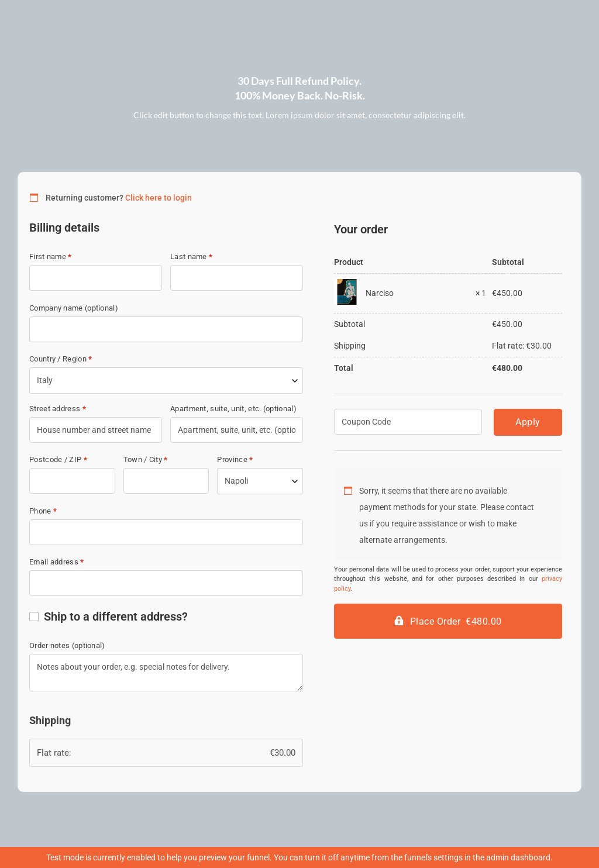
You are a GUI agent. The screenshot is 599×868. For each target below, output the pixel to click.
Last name (191, 256)
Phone (43, 511)
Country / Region (61, 359)
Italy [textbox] (45, 380)
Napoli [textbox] (236, 481)
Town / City (146, 459)
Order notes (67, 645)
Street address (58, 409)
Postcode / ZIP (58, 459)
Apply (528, 422)
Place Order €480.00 (456, 621)
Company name (74, 308)
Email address (57, 562)
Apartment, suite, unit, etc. (233, 409)
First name (51, 256)
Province (235, 459)
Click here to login (159, 198)
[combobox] (166, 380)
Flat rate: (166, 753)
